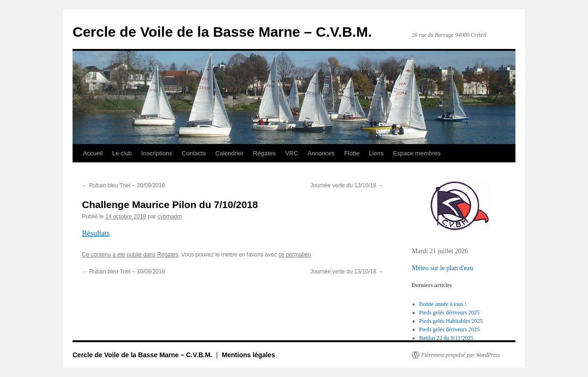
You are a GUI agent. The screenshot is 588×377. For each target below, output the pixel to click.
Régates (264, 153)
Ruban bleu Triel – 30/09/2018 (123, 185)
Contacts (194, 153)
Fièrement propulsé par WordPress (461, 355)
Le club (122, 153)
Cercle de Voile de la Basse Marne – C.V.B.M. (222, 32)
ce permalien (295, 255)
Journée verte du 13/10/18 (347, 185)
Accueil (93, 153)
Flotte (352, 153)
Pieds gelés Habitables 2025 (451, 321)
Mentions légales (249, 355)
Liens (376, 153)
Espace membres (417, 153)
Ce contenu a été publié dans (119, 255)
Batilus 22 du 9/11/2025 (446, 338)
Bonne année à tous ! (443, 304)
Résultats (96, 233)
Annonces (321, 153)
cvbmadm (170, 217)
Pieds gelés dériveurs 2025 (449, 313)
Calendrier (229, 153)
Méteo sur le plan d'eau (442, 268)
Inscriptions (157, 153)
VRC (291, 153)
